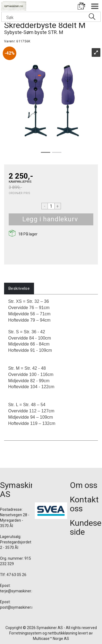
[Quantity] (51, 206)
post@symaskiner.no (18, 607)
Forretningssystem (25, 633)
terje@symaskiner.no (18, 591)
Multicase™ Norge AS (51, 639)
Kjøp (84, 219)
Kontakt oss (84, 504)
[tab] (19, 289)
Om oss (84, 485)
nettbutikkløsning (62, 633)
